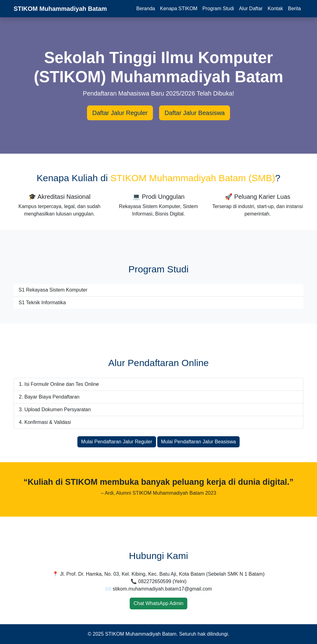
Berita (294, 9)
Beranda (146, 9)
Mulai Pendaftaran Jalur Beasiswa (198, 442)
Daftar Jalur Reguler (120, 113)
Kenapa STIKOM (179, 9)
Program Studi (218, 9)
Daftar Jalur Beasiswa (195, 113)
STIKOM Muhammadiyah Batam (60, 9)
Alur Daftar (251, 9)
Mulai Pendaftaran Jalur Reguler (117, 442)
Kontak (275, 9)
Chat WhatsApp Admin (159, 603)
